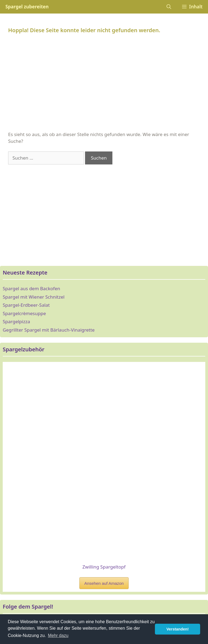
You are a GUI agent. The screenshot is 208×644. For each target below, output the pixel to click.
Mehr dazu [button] (58, 635)
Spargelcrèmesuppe (24, 313)
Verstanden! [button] (178, 629)
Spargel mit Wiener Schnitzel (34, 297)
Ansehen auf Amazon (104, 583)
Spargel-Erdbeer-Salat (26, 305)
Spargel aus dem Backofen (31, 288)
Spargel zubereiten (27, 7)
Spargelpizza (16, 321)
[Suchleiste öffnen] (169, 7)
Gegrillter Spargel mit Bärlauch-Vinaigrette (49, 330)
